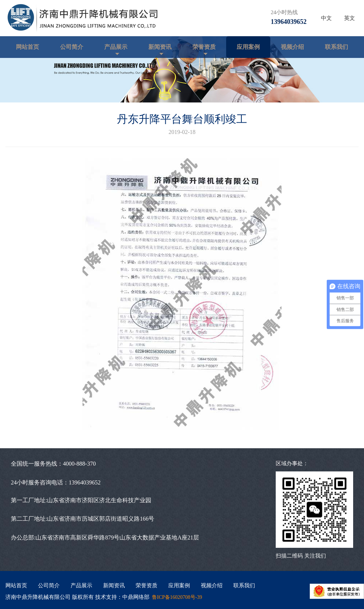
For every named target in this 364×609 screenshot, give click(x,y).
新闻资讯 (160, 47)
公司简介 (72, 47)
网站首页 (27, 47)
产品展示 (116, 47)
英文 (350, 18)
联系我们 (337, 47)
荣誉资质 (204, 47)
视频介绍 (292, 47)
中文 (326, 18)
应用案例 (248, 47)
